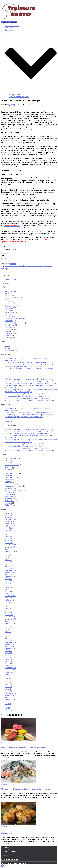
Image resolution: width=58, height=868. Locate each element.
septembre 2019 (11, 674)
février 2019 (9, 689)
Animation (8, 295)
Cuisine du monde (11, 306)
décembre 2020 (10, 642)
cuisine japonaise (11, 266)
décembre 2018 (10, 693)
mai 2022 (8, 606)
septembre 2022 (11, 600)
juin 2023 (8, 583)
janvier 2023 (9, 594)
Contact (7, 348)
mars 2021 (8, 636)
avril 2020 (8, 659)
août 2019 (8, 676)
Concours (8, 302)
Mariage (8, 314)
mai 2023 (8, 585)
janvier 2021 (9, 640)
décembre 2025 (10, 519)
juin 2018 (8, 704)
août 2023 (8, 579)
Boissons (8, 300)
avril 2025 (8, 536)
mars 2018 (8, 710)
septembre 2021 (11, 623)
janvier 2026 (9, 517)
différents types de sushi (26, 266)
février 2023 (9, 592)
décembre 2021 (10, 617)
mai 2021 (8, 632)
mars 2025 (8, 539)
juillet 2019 (9, 678)
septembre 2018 (11, 700)
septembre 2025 (11, 526)
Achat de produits (11, 291)
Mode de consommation (13, 319)
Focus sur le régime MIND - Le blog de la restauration (24, 390)
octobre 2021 (9, 621)
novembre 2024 (10, 547)
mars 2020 (8, 661)
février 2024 (9, 566)
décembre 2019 (10, 668)
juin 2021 (8, 630)
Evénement (9, 308)
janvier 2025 (9, 543)
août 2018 (8, 702)
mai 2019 (8, 683)
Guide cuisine (9, 30)
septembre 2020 (11, 649)
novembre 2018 (10, 695)
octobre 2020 (9, 647)
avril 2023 (8, 587)
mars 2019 (8, 687)
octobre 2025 (9, 524)
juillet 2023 (9, 581)
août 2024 (8, 553)
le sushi (37, 165)
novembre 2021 (10, 619)
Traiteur (8, 338)
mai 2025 (8, 534)
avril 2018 (8, 708)
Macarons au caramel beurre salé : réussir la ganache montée (25, 747)
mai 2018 (8, 706)
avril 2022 (8, 608)
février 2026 (9, 515)
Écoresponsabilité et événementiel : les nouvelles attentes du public (29, 362)
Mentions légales (11, 350)
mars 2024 (8, 564)
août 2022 (8, 602)
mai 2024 (8, 560)
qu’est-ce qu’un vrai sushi (33, 129)
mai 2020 (8, 657)
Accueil (7, 346)
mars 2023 (8, 589)
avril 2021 (8, 634)
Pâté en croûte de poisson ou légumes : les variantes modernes (25, 789)
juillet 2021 (9, 628)
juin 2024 (8, 558)
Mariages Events (15, 95)
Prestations (9, 327)
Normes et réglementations (15, 323)
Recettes (13, 264)
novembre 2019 (10, 670)
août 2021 (8, 625)
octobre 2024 (9, 549)
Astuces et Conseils (12, 26)
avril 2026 (8, 513)
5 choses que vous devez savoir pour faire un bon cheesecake (31, 381)
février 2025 (9, 541)
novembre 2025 (10, 522)
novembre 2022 (10, 596)
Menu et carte (10, 317)
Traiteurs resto (10, 279)
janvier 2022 (9, 615)
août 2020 (8, 651)
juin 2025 (8, 532)
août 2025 (8, 528)
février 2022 (9, 613)
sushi (9, 268)
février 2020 (9, 664)
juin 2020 (8, 655)
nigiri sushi (39, 266)
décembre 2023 (10, 570)
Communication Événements (19, 97)
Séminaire (8, 336)
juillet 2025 (9, 530)
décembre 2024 (10, 545)
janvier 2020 (9, 666)
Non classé (9, 321)
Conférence (9, 304)
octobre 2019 (9, 672)
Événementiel (10, 310)
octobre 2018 (9, 697)
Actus (7, 293)
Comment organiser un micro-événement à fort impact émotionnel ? (29, 364)
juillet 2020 (9, 653)
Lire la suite (5, 757)
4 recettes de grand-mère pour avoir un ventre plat (31, 391)
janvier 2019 (9, 691)
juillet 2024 (9, 555)
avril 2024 (8, 562)
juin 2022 (8, 604)
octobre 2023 (9, 575)
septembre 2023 (11, 577)
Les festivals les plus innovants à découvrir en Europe (24, 367)
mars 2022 (8, 611)
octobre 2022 (9, 598)
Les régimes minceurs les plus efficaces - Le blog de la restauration (29, 394)
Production (9, 329)
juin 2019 (8, 680)
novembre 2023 (10, 572)
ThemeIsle (22, 863)
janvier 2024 (9, 568)
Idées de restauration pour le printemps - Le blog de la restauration (29, 379)
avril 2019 (8, 685)
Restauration (9, 28)
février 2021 (9, 638)
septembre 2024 (11, 551)
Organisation (9, 325)
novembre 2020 (10, 644)
